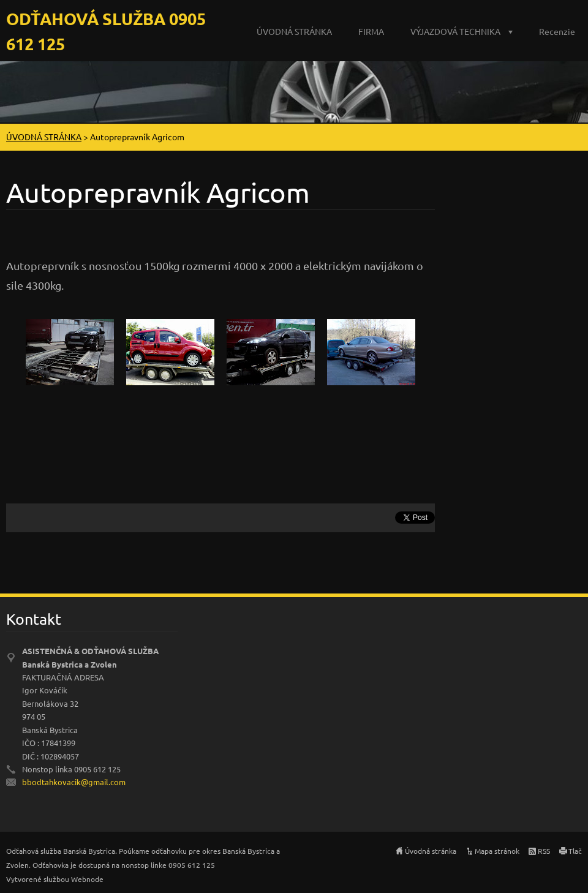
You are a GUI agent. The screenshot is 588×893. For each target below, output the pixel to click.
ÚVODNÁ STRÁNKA (294, 31)
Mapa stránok (497, 851)
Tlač (575, 851)
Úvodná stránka (431, 851)
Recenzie (557, 31)
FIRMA (371, 31)
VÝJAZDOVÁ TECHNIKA (455, 31)
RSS (544, 851)
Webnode (87, 879)
